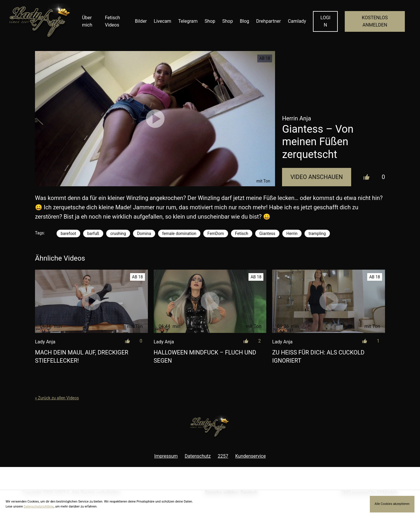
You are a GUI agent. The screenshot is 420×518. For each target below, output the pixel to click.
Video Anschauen (317, 177)
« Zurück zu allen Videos (57, 398)
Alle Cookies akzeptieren (392, 504)
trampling (317, 233)
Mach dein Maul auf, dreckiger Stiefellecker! (82, 357)
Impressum (166, 456)
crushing (118, 233)
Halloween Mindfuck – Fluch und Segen (205, 357)
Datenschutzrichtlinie (39, 506)
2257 (223, 456)
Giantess (267, 233)
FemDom (216, 233)
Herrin (292, 233)
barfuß (93, 233)
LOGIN (325, 21)
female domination (179, 233)
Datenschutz (198, 456)
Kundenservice (251, 456)
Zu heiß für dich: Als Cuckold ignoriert (318, 357)
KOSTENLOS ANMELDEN (375, 21)
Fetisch (242, 233)
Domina (144, 233)
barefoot (68, 233)
